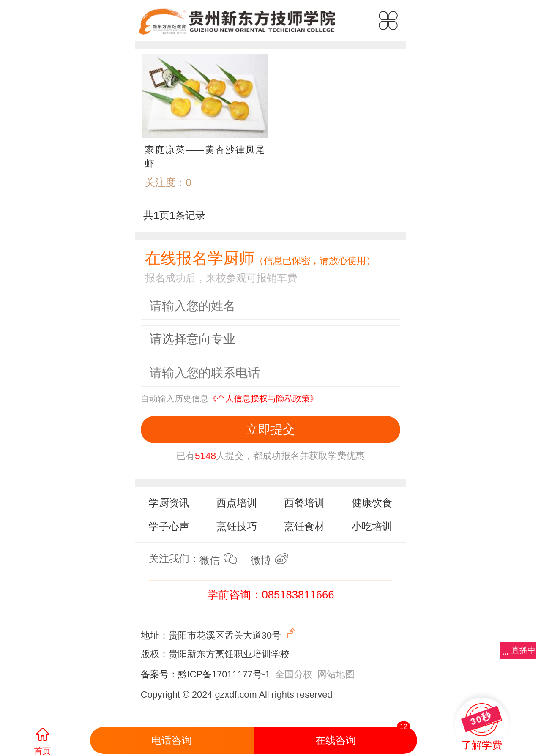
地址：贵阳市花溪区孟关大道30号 (219, 634)
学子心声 (169, 526)
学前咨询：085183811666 (271, 595)
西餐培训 (304, 503)
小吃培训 (372, 526)
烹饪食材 (304, 526)
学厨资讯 (169, 503)
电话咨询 (172, 740)
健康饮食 (372, 503)
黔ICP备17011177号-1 (224, 674)
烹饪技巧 (237, 526)
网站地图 (336, 674)
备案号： (159, 674)
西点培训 (237, 503)
